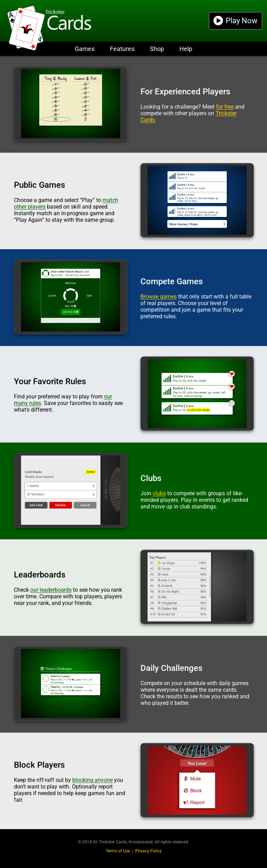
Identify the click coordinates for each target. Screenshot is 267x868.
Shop (157, 49)
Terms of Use (118, 851)
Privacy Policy (148, 851)
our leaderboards (51, 590)
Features (122, 49)
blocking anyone (92, 780)
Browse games (159, 297)
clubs (159, 493)
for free (225, 107)
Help (186, 49)
